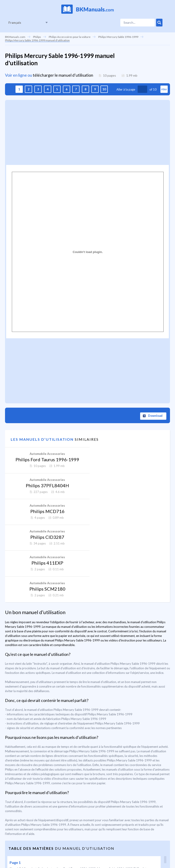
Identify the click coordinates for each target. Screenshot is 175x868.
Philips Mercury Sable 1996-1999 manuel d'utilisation (37, 40)
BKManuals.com (15, 37)
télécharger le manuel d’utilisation (63, 75)
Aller (164, 89)
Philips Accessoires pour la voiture (70, 37)
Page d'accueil (15, 851)
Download (155, 416)
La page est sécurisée (140, 851)
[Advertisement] (87, 132)
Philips (37, 37)
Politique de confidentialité (76, 851)
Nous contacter (41, 851)
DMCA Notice (110, 851)
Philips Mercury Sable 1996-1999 (118, 37)
